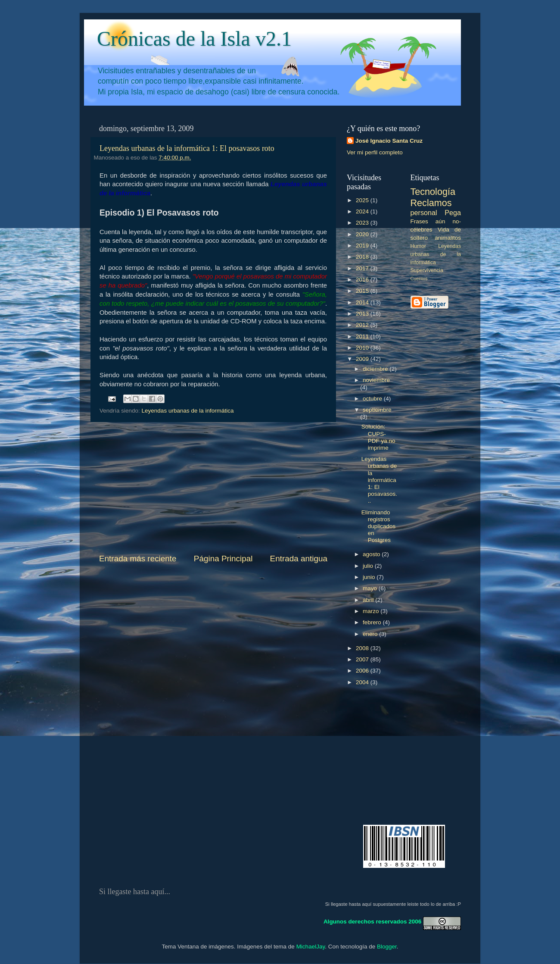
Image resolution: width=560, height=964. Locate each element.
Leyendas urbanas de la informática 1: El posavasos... (379, 480)
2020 (363, 234)
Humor (418, 246)
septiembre (377, 410)
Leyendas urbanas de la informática (188, 411)
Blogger (387, 947)
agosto (372, 554)
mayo (371, 588)
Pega (453, 213)
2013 (363, 314)
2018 (363, 257)
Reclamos (431, 203)
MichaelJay (311, 947)
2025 (363, 200)
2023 (363, 223)
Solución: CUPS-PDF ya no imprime (378, 437)
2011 (363, 336)
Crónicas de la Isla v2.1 (194, 39)
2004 (363, 682)
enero (371, 634)
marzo (372, 611)
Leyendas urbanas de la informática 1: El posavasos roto (187, 148)
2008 (363, 648)
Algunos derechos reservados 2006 (372, 922)
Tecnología (433, 192)
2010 (363, 348)
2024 (363, 211)
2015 (363, 291)
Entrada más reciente (138, 559)
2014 (363, 302)
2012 (363, 325)
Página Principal (223, 559)
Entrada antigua (299, 559)
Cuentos (419, 279)
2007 (363, 659)
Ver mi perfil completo (375, 152)
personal (424, 213)
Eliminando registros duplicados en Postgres (379, 526)
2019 (363, 246)
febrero (373, 622)
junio (370, 577)
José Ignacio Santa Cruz (389, 141)
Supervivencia (427, 270)
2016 (363, 280)
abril (369, 600)
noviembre (376, 380)
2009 (363, 359)
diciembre (376, 369)
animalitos (448, 238)
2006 (363, 671)
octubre (373, 399)
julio (369, 566)
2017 (363, 268)
